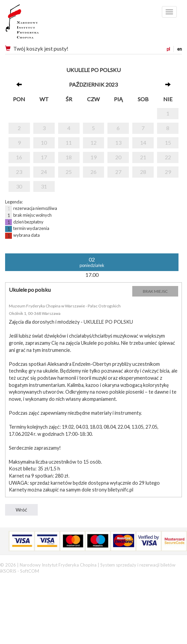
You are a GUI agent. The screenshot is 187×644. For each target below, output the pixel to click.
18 (69, 157)
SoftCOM (30, 571)
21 (143, 157)
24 (44, 172)
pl (168, 49)
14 (143, 142)
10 (44, 142)
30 (19, 186)
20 (118, 157)
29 (168, 172)
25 (69, 172)
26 (93, 172)
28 (143, 172)
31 (44, 186)
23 (19, 172)
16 (19, 157)
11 (69, 142)
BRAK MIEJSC (155, 291)
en (180, 49)
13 (118, 142)
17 (44, 157)
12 (93, 142)
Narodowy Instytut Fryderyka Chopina (35, 24)
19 (93, 157)
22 (168, 157)
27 (118, 172)
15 (168, 142)
